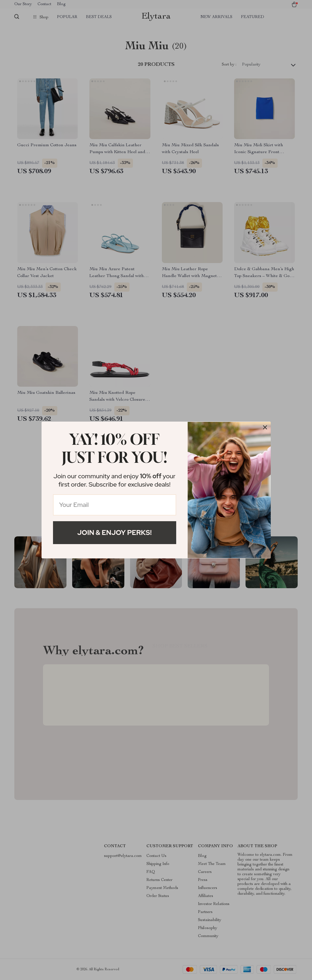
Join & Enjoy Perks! (115, 533)
